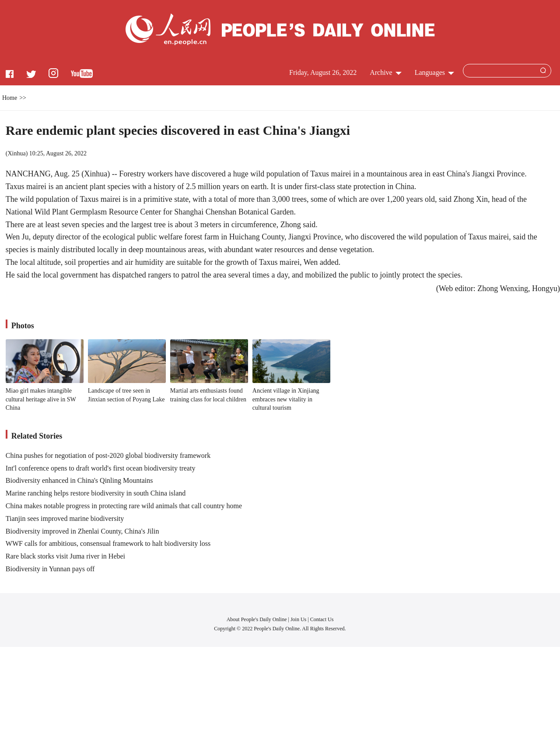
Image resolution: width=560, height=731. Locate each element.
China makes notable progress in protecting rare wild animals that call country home (124, 506)
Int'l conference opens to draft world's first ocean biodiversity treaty (101, 468)
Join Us (299, 619)
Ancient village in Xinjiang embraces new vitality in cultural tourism (286, 399)
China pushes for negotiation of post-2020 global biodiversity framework (108, 455)
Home (10, 98)
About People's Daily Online (257, 619)
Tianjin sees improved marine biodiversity (65, 518)
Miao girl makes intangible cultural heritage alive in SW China (41, 399)
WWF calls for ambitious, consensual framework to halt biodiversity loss (108, 543)
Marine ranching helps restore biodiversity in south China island (96, 493)
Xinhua (16, 153)
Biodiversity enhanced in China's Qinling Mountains (79, 480)
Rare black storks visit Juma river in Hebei (65, 556)
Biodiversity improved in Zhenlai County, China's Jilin (82, 531)
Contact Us (322, 619)
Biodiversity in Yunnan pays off (50, 569)
